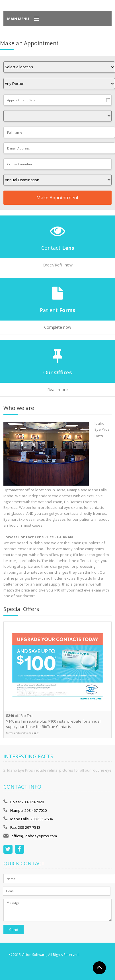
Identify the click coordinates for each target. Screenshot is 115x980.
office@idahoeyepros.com (34, 836)
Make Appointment (57, 198)
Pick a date (108, 100)
